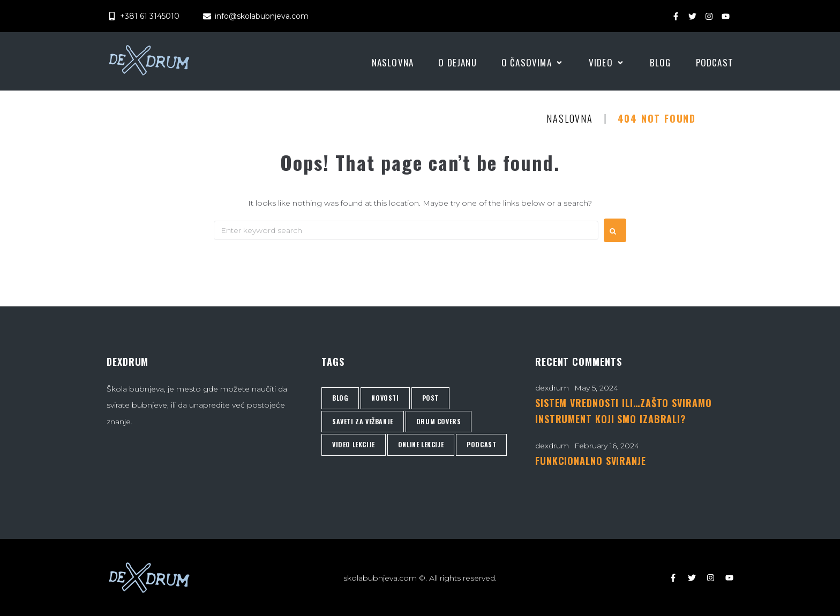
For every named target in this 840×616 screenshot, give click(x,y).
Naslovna (569, 119)
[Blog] (661, 63)
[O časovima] (533, 63)
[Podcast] (715, 63)
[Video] (607, 63)
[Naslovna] (393, 63)
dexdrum (552, 388)
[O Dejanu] (457, 63)
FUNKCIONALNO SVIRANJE (591, 461)
